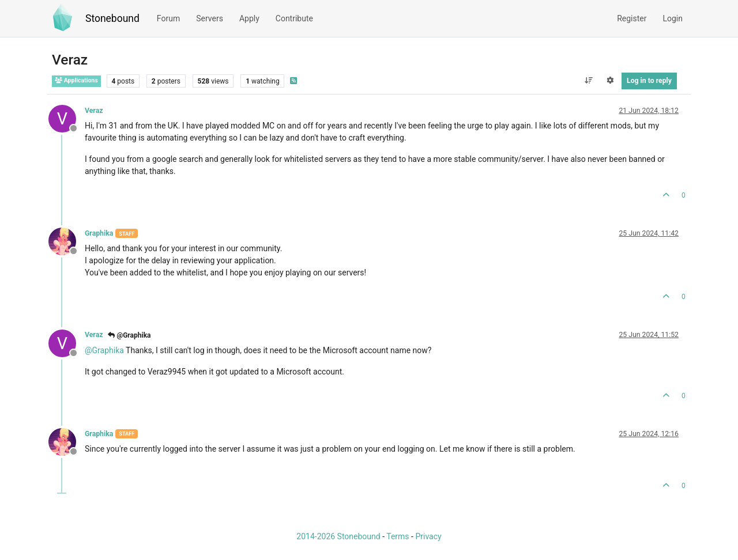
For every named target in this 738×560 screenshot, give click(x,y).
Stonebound (112, 18)
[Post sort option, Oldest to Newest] (588, 81)
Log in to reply (649, 81)
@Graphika (129, 335)
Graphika (99, 233)
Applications (76, 80)
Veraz (94, 111)
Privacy (428, 536)
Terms (398, 536)
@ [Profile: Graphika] (104, 350)
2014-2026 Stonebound (338, 536)
